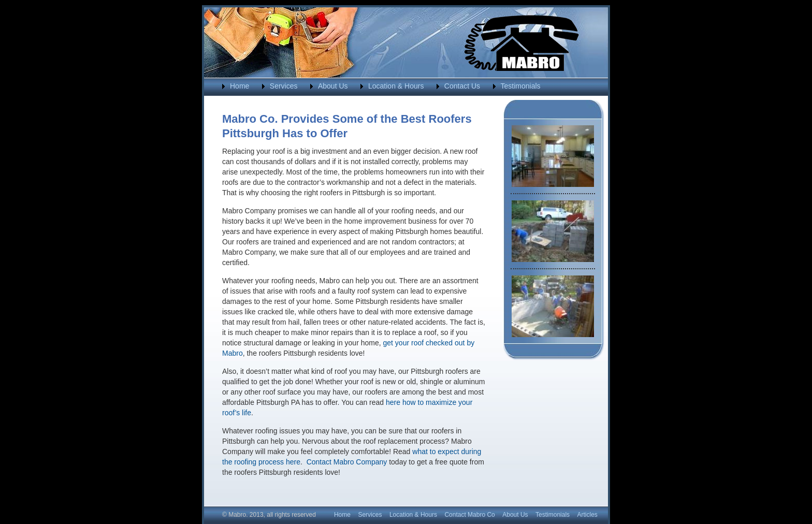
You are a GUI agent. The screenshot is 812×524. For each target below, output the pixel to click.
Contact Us (462, 86)
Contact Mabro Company (347, 462)
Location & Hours (396, 86)
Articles (588, 515)
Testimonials (521, 86)
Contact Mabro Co (469, 515)
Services (284, 86)
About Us (333, 86)
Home (240, 86)
